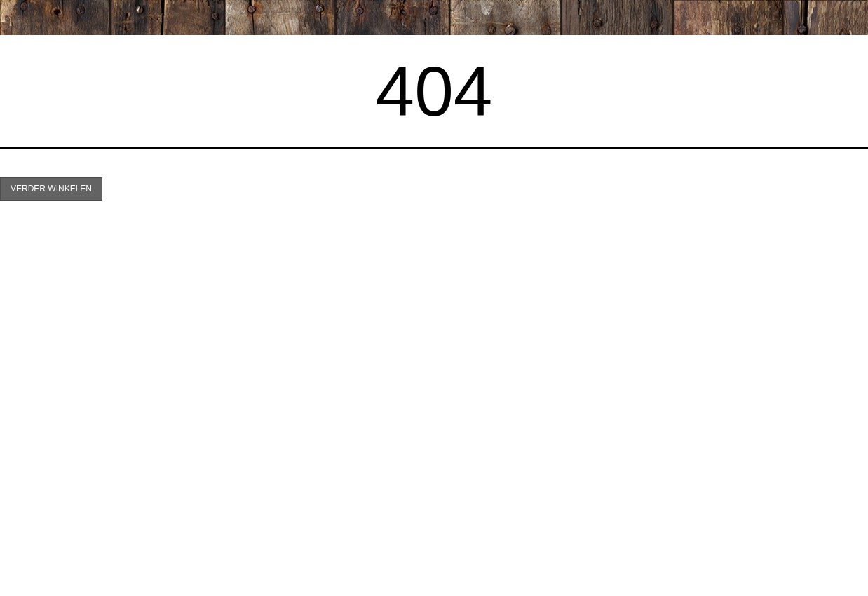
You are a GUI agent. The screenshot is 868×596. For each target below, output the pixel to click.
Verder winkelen (51, 189)
